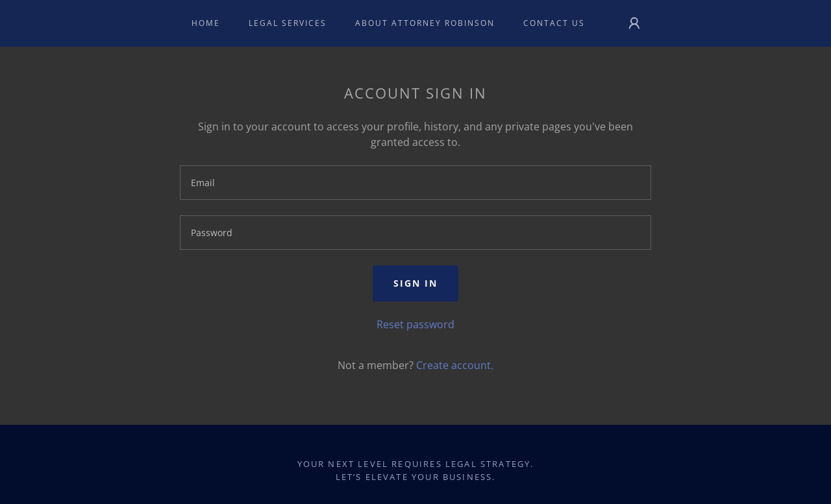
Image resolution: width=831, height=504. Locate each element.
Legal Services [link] (288, 23)
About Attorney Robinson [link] (425, 23)
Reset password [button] (415, 324)
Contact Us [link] (554, 23)
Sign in (415, 283)
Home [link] (206, 23)
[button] (634, 23)
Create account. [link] (455, 365)
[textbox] (415, 183)
